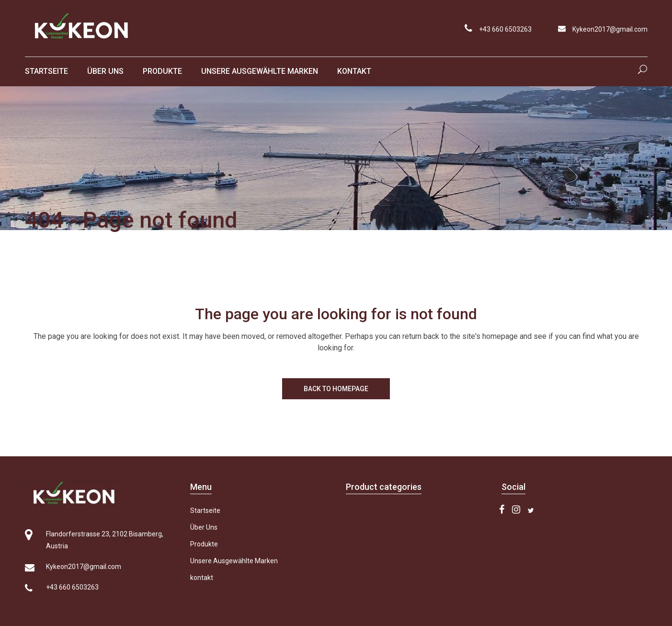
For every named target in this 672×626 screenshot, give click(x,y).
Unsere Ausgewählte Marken (234, 561)
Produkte (204, 544)
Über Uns (204, 527)
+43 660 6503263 (505, 29)
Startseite (205, 510)
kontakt (202, 578)
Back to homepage (336, 389)
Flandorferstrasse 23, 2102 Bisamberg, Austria (105, 540)
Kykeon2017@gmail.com (610, 29)
